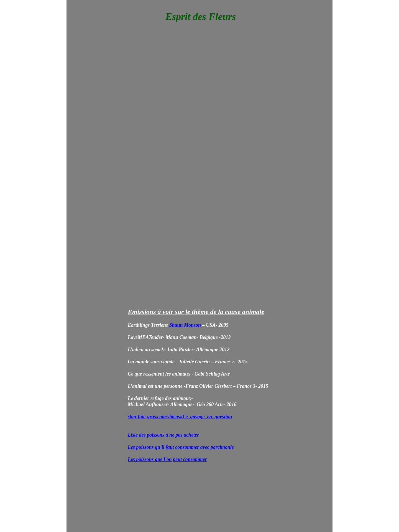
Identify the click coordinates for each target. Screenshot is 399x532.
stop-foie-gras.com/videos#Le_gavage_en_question (180, 417)
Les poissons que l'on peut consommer (167, 459)
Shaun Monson (185, 325)
